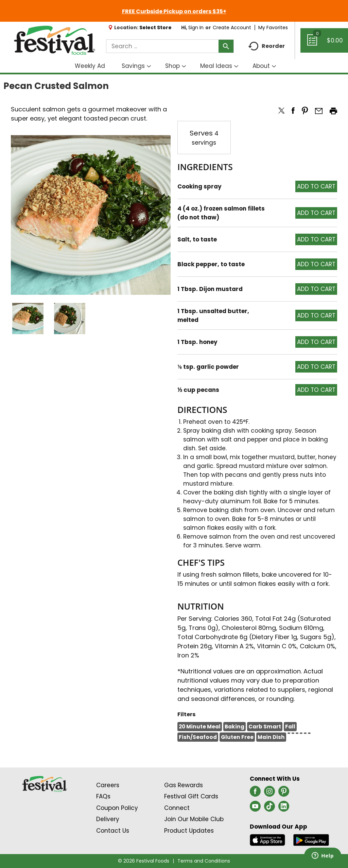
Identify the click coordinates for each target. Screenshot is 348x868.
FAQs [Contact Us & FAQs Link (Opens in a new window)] (103, 796)
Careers (108, 785)
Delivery (108, 819)
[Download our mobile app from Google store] (311, 839)
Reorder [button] (266, 46)
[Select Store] (156, 28)
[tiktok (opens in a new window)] (269, 808)
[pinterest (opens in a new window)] (284, 793)
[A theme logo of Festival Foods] (54, 41)
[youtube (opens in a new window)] (255, 808)
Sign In (196, 28)
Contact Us (113, 831)
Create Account (232, 28)
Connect (177, 808)
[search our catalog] (226, 46)
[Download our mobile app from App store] (268, 839)
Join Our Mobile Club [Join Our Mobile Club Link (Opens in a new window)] (194, 819)
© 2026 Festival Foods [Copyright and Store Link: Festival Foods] (144, 861)
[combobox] (170, 46)
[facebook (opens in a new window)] (255, 793)
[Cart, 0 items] (324, 43)
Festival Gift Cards (191, 796)
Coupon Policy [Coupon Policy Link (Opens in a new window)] (117, 808)
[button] (28, 319)
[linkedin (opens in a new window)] (284, 808)
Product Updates (189, 831)
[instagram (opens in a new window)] (269, 793)
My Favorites (274, 28)
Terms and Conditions (204, 861)
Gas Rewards (184, 785)
